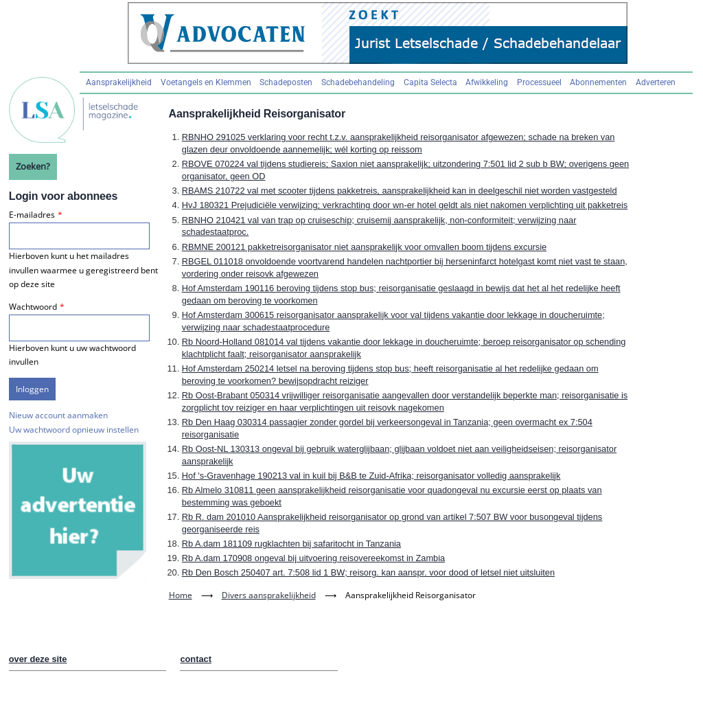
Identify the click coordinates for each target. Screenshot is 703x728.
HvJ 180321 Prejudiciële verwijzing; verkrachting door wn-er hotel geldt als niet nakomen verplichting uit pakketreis (405, 205)
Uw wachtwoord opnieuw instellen (74, 430)
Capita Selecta (430, 82)
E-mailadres (32, 215)
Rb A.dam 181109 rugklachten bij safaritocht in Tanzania (291, 544)
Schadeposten (286, 82)
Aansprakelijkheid (119, 82)
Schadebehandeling (358, 82)
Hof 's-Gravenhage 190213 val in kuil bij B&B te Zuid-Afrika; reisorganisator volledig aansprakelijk (371, 476)
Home (181, 595)
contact (196, 659)
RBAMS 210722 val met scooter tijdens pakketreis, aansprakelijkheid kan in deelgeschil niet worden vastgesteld (400, 191)
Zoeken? (33, 166)
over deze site (38, 659)
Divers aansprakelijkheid (269, 595)
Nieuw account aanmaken (58, 415)
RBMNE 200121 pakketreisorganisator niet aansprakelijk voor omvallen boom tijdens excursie (364, 247)
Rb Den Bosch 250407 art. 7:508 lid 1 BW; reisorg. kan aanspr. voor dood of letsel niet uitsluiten (368, 572)
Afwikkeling (487, 82)
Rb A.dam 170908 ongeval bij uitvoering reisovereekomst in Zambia (313, 558)
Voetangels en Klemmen (206, 82)
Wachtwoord (33, 307)
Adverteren (656, 82)
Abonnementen (598, 82)
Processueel (539, 82)
